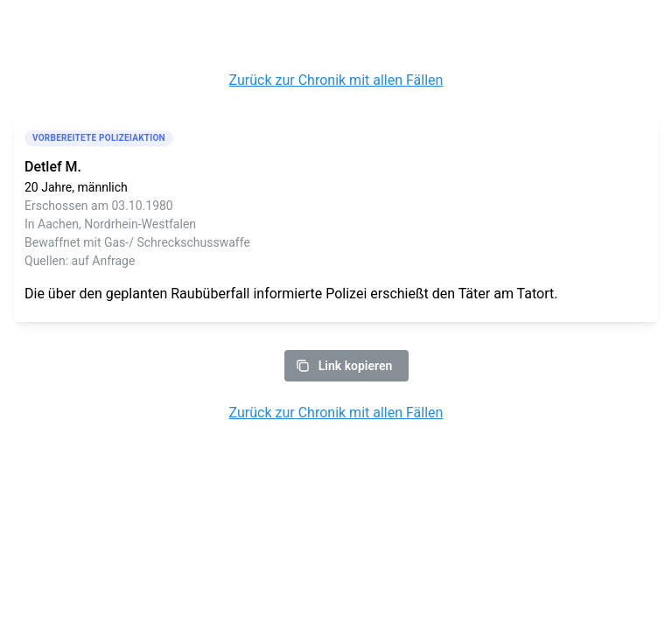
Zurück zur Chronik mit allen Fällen (336, 80)
